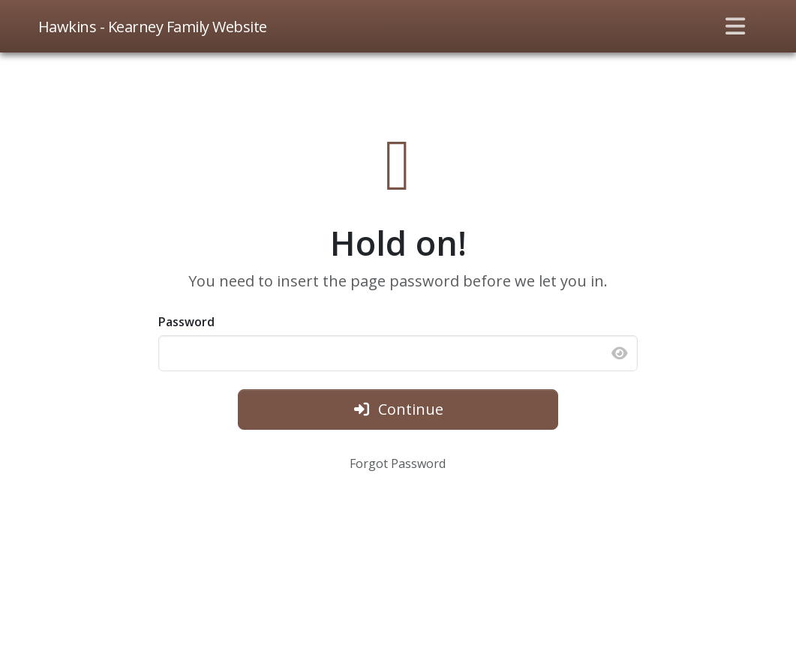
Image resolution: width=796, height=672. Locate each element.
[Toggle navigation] (735, 26)
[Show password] (620, 353)
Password (186, 322)
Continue (398, 409)
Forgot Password (398, 463)
